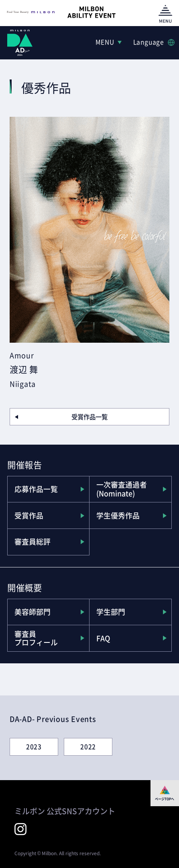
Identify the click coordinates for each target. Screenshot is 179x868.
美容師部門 (33, 612)
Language (149, 42)
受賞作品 (29, 515)
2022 (88, 747)
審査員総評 (33, 542)
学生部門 (111, 612)
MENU (105, 42)
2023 (34, 747)
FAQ (103, 638)
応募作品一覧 (36, 489)
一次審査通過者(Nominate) (122, 489)
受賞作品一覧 (89, 417)
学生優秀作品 (118, 515)
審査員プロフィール (36, 638)
